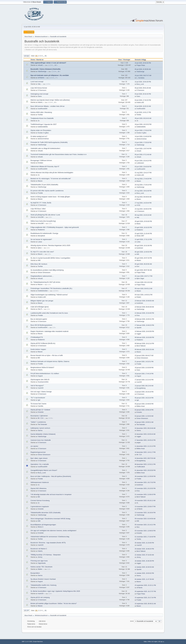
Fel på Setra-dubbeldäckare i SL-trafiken (45, 373)
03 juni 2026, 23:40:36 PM (143, 167)
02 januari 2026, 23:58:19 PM (144, 410)
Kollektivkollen (43, 291)
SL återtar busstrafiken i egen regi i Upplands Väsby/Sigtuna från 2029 (55, 591)
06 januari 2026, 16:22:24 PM (144, 398)
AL (137, 503)
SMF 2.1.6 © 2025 (27, 642)
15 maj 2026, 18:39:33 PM (143, 209)
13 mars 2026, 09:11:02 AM (143, 282)
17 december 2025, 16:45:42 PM (145, 440)
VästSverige (42, 71)
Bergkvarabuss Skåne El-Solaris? (42, 367)
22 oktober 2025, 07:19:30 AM (144, 555)
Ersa (138, 315)
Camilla (40, 406)
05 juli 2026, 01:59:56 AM (143, 69)
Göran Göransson (44, 272)
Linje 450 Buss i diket (38, 209)
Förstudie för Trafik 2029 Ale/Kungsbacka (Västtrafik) (49, 142)
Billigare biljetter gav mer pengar (42, 301)
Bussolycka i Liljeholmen (39, 416)
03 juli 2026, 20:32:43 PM (143, 94)
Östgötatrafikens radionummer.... (42, 276)
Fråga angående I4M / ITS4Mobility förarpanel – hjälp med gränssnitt (55, 227)
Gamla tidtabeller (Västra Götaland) (43, 434)
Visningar (127, 60)
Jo (39, 121)
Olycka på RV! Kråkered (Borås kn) (43, 343)
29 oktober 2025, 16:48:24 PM (144, 549)
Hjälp (145, 642)
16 (55, 102)
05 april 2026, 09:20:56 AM (143, 264)
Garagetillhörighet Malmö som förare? (44, 470)
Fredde (40, 193)
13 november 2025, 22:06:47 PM (145, 507)
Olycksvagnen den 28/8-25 (40, 380)
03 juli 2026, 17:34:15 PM (143, 100)
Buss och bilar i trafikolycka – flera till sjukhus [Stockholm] (51, 476)
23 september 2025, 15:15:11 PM (145, 585)
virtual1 (40, 65)
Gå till (132, 621)
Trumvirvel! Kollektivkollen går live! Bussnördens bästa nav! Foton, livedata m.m (59, 154)
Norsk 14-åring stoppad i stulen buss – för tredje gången (50, 197)
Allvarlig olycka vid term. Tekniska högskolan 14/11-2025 (50, 245)
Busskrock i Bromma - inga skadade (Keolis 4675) (48, 543)
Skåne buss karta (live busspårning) (43, 221)
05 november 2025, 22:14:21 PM (145, 525)
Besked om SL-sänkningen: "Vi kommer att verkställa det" (51, 179)
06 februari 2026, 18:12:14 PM (144, 343)
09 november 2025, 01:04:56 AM (145, 519)
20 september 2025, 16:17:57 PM (145, 591)
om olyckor (34, 446)
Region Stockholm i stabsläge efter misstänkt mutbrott (50, 331)
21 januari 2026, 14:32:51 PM (144, 362)
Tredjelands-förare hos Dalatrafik (42, 118)
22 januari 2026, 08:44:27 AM (144, 356)
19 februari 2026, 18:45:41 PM (144, 319)
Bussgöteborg (141, 388)
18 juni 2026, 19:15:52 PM (143, 124)
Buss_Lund (140, 84)
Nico (138, 527)
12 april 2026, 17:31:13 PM (143, 239)
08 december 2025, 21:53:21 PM (145, 464)
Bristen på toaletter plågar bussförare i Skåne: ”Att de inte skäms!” (54, 603)
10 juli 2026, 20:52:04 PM (143, 63)
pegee (139, 443)
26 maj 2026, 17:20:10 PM (143, 185)
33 (58, 72)
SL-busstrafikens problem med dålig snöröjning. (47, 270)
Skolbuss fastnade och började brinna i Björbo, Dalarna (50, 361)
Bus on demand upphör (39, 319)
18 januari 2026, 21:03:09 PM (144, 368)
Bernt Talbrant (141, 346)
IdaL (39, 84)
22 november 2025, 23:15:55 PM (145, 488)
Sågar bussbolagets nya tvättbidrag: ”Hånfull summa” (49, 295)
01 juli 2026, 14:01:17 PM (143, 112)
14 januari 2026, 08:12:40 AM (144, 386)
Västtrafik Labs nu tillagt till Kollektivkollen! (45, 148)
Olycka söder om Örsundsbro (41, 130)
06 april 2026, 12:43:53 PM (143, 252)
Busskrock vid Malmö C (39, 549)
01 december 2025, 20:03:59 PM (145, 470)
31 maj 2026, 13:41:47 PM (143, 173)
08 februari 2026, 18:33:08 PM (144, 337)
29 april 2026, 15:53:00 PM (143, 221)
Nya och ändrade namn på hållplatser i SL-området (50, 75)
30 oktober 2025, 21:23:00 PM (144, 543)
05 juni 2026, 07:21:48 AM (143, 155)
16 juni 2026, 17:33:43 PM (143, 130)
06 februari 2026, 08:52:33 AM (144, 350)
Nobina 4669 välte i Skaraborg (41, 112)
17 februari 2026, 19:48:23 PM (144, 325)
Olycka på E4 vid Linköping (40, 597)
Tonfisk (40, 115)
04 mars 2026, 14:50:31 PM (144, 295)
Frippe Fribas (141, 65)
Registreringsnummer (38, 452)
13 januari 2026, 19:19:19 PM (144, 392)
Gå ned (27, 56)
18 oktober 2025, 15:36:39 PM (144, 561)
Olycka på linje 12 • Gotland (40, 410)
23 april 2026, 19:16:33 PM (143, 227)
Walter (40, 569)
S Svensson (42, 90)
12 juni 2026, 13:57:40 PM (143, 149)
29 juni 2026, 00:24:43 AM (143, 118)
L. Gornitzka (140, 78)
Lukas (40, 242)
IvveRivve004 (42, 109)
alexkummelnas (43, 139)
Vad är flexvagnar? (37, 386)
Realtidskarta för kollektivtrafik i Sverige (44, 233)
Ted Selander (42, 424)
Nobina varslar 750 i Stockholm (42, 567)
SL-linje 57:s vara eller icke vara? (42, 252)
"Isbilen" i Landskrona (38, 422)
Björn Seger (140, 279)
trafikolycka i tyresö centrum (40, 428)
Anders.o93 (140, 103)
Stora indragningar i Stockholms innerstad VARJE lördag (50, 519)
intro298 (41, 217)
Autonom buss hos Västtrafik (41, 440)
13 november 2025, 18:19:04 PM (145, 513)
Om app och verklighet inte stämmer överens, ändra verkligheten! (54, 531)
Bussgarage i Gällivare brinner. (41, 160)
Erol (138, 266)
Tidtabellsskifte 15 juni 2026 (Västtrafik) (44, 185)
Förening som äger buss (39, 561)
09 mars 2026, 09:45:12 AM (143, 289)
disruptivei (41, 236)
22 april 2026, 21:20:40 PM (143, 234)
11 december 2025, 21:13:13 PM (145, 446)
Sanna (40, 430)
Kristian (40, 163)
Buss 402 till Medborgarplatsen (41, 325)
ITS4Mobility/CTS (37, 337)
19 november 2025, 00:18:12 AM (145, 501)
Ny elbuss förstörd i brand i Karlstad (43, 579)
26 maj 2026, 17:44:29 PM (143, 179)
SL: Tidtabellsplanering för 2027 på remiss (45, 282)
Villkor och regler (153, 642)
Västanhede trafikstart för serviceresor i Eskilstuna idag (50, 537)
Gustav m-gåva (43, 133)
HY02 (138, 205)
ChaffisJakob (141, 467)
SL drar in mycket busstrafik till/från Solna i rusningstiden (50, 258)
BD (39, 358)
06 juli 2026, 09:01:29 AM (143, 88)
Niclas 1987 (140, 236)
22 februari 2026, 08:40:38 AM (144, 307)
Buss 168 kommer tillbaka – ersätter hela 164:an (48, 106)
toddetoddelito (43, 127)
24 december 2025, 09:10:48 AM (145, 428)
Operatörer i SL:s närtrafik (40, 464)
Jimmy (40, 557)
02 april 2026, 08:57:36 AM (143, 270)
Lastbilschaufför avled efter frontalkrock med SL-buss (49, 313)
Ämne (33, 60)
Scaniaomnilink (43, 382)
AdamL (40, 102)
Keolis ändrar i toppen (38, 349)
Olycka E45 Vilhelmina (39, 488)
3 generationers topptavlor (40, 507)
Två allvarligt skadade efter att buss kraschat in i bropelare (51, 494)
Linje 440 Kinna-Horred (39, 88)
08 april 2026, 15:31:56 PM (143, 246)
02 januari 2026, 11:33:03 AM (144, 416)
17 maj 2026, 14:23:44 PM (143, 203)
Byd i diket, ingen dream (39, 458)
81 (46, 56)
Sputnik (139, 328)
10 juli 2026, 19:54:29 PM (143, 82)
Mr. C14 (41, 418)
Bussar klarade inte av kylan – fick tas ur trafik (47, 355)
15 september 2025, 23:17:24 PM (145, 598)
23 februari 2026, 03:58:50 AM (144, 301)
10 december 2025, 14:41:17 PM (145, 452)
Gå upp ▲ (161, 642)
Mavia (139, 224)
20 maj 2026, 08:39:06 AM (143, 197)
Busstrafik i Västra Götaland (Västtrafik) (46, 69)
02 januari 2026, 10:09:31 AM (144, 422)
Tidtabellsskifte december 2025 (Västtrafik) (46, 513)
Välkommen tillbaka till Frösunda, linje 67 (45, 166)
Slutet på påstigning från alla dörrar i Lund (45, 215)
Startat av (40, 60)
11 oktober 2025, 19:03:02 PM (144, 573)
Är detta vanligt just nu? (39, 136)
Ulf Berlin (41, 78)
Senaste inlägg (141, 60)
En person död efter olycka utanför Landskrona (47, 191)
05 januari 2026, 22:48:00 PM (144, 404)
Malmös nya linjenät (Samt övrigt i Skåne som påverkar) (50, 100)
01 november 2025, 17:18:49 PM (145, 537)
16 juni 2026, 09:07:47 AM (143, 76)
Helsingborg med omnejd (39, 94)
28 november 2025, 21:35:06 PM (145, 476)
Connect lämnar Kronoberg (40, 500)
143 (55, 65)
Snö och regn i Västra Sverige (41, 392)
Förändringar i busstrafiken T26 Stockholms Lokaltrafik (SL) (51, 288)
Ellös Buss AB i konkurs (39, 264)
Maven (40, 181)
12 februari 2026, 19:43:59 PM (144, 331)
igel (39, 400)
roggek (139, 334)
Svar (120, 60)
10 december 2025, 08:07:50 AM (145, 458)
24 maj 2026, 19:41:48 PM (143, 191)
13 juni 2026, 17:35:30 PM (143, 143)
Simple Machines (38, 642)
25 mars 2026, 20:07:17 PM (144, 276)
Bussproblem (35, 573)
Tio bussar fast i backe (39, 404)
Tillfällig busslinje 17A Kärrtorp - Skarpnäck (46, 555)
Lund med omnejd (37, 82)
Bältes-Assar (141, 406)
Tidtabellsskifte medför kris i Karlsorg (44, 585)
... (44, 56)
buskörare (140, 248)
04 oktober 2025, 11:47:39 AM (144, 579)
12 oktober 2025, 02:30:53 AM (144, 567)
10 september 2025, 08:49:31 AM (145, 604)
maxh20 (139, 382)
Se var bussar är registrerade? (41, 239)
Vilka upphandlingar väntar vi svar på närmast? (48, 63)
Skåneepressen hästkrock (40, 482)
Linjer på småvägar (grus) (40, 307)
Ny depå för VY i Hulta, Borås (41, 203)
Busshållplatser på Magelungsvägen (43, 525)
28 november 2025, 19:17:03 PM (145, 482)
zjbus (40, 248)
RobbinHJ (41, 230)
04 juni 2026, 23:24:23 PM (143, 161)
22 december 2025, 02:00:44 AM (145, 434)
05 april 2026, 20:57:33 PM (143, 258)
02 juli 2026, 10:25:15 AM (143, 106)
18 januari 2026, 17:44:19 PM (144, 374)
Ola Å (40, 309)
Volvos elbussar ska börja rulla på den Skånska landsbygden (52, 173)
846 (138, 254)
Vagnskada (42, 563)
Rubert (139, 297)
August (40, 376)
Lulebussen (140, 163)
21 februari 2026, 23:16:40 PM (144, 313)
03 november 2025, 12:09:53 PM (145, 531)
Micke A (41, 527)
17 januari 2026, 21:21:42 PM (144, 380)
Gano (40, 96)
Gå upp (27, 611)
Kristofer (41, 412)
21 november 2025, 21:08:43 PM (145, 495)
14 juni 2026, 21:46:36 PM (143, 136)
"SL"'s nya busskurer (38, 398)
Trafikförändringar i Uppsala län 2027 (44, 124)
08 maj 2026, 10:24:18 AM (143, 215)
